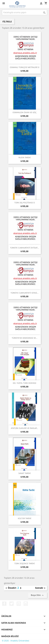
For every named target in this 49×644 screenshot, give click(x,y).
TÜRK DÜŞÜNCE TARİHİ (24, 563)
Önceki (10, 588)
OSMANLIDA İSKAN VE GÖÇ (24, 112)
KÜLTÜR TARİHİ (25, 518)
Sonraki (41, 588)
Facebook (4, 604)
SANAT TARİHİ (24, 473)
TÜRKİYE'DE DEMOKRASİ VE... (25, 338)
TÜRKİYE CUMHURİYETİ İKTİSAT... (25, 248)
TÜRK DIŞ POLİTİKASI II (25, 203)
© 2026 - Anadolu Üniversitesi (16, 641)
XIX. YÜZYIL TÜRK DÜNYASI (24, 383)
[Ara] (24, 12)
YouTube (19, 604)
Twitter (11, 604)
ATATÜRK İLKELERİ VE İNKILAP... (24, 428)
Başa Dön (38, 595)
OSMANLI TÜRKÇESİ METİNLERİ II (25, 67)
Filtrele (7, 22)
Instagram (26, 604)
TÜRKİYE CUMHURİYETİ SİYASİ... (25, 293)
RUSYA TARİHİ (25, 157)
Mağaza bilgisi (10, 636)
